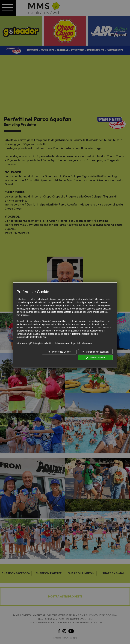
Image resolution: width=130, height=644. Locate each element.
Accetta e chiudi (95, 358)
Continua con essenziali (95, 352)
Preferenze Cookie (59, 352)
